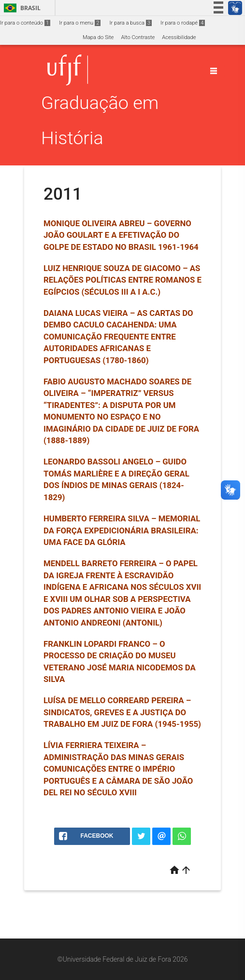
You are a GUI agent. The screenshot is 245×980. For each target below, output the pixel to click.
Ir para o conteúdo (25, 23)
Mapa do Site (98, 37)
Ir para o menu (80, 23)
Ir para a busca (130, 23)
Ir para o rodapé (183, 23)
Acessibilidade (179, 37)
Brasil (21, 8)
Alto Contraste (138, 37)
